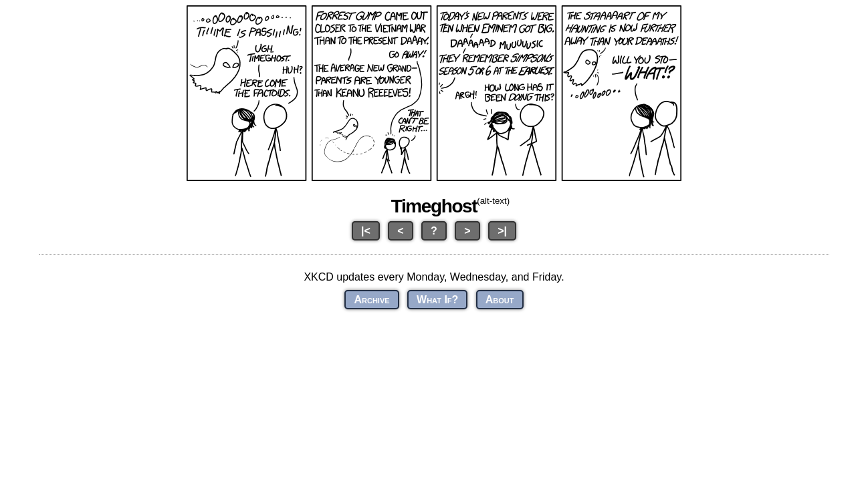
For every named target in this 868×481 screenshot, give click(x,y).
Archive (371, 300)
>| (502, 231)
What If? (437, 300)
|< (366, 231)
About (500, 300)
